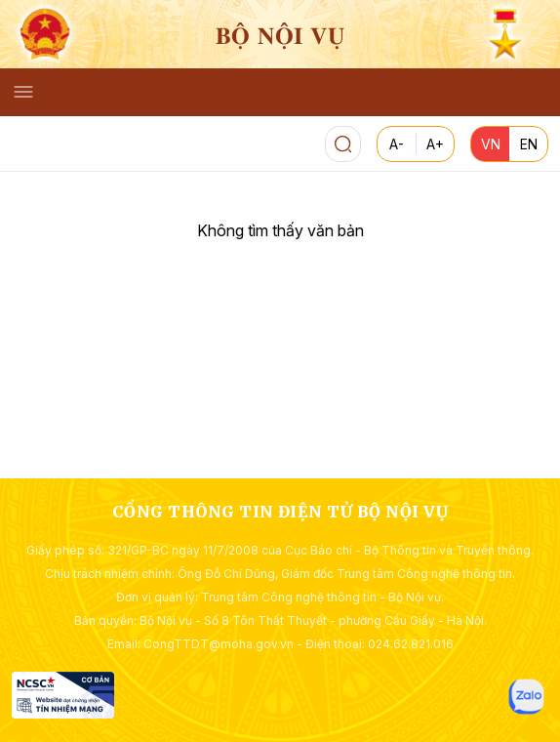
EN (529, 144)
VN (491, 144)
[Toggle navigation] (23, 92)
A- (397, 144)
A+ (435, 144)
